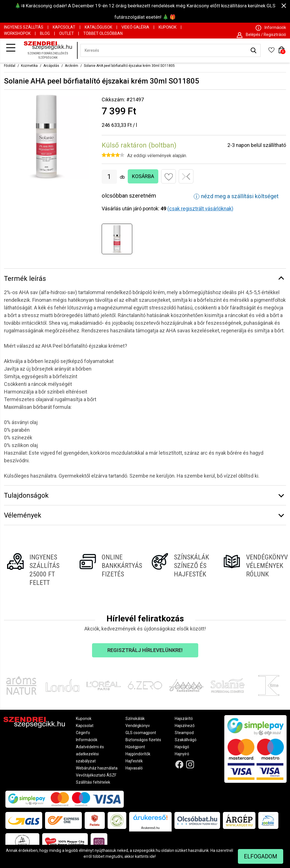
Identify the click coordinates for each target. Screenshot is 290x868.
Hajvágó (182, 747)
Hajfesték (134, 761)
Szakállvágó (186, 740)
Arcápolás (51, 66)
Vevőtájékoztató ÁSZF (96, 775)
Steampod (184, 733)
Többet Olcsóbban (103, 33)
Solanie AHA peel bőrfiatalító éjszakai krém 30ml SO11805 (129, 66)
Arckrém (72, 66)
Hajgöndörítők (138, 754)
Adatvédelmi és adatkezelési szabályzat (90, 754)
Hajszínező (185, 726)
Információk (87, 740)
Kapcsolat (64, 27)
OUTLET (67, 33)
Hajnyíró (182, 754)
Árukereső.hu (150, 828)
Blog (45, 33)
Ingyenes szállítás (24, 27)
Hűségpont (135, 747)
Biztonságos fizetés (143, 740)
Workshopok (17, 33)
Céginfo (83, 733)
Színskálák (135, 719)
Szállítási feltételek (93, 782)
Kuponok (168, 27)
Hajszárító (184, 719)
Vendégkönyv (138, 726)
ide (152, 856)
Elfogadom (261, 856)
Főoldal (10, 66)
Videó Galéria (135, 27)
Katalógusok (98, 27)
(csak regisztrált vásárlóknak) (200, 209)
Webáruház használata (97, 768)
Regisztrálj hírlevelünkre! (145, 650)
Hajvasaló (134, 768)
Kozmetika (29, 66)
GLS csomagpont (141, 733)
